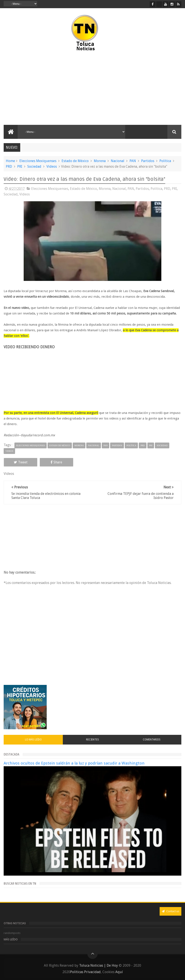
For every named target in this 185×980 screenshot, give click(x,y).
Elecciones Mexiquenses (38, 161)
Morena (100, 161)
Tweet (21, 462)
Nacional (118, 161)
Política (165, 161)
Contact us (170, 911)
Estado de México (75, 161)
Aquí (119, 972)
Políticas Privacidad (85, 972)
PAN (133, 161)
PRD (9, 166)
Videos (52, 166)
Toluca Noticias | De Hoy (99, 965)
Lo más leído (33, 740)
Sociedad (34, 166)
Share (56, 462)
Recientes (92, 740)
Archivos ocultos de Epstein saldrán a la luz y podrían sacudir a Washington (74, 763)
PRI (20, 166)
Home (10, 161)
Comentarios (152, 740)
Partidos (148, 161)
